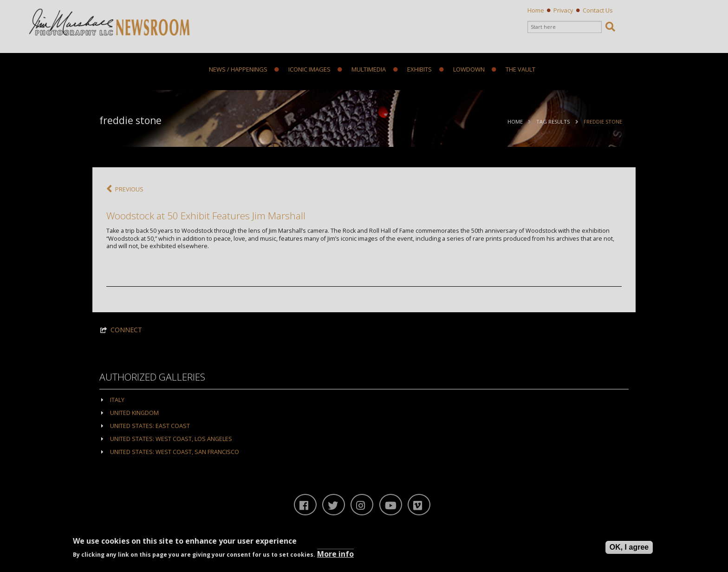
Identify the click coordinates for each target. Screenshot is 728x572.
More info (335, 554)
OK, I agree (629, 547)
